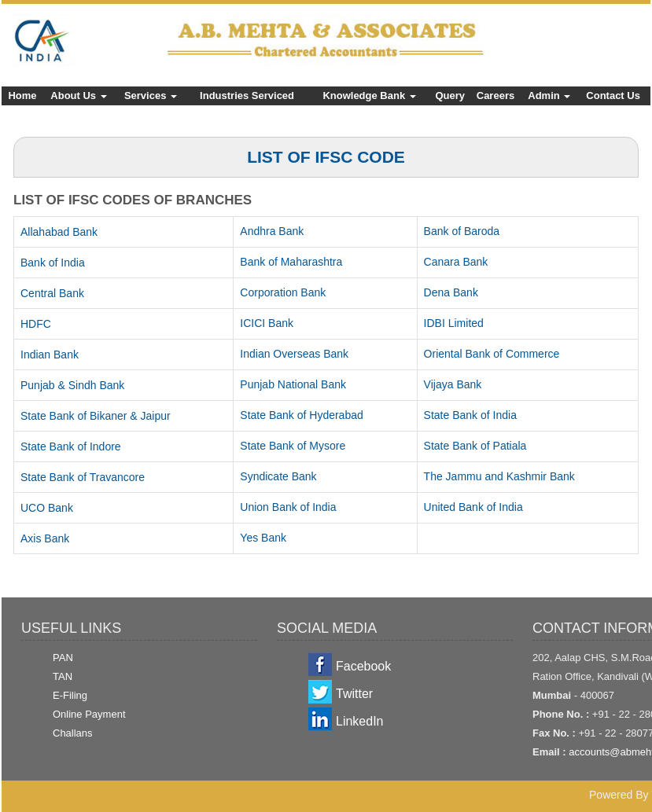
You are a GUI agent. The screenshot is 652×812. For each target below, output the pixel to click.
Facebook (363, 666)
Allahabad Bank (59, 232)
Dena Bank (451, 292)
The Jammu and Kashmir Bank (499, 476)
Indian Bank (50, 355)
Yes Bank (263, 538)
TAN (63, 676)
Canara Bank (456, 262)
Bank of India (53, 263)
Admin (549, 96)
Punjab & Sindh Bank (72, 385)
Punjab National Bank (293, 384)
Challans (73, 733)
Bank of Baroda (462, 231)
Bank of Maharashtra (291, 262)
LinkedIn (360, 721)
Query (450, 96)
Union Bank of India (288, 507)
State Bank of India (470, 415)
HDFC (36, 324)
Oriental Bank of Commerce (492, 354)
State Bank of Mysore (293, 446)
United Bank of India (473, 507)
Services (151, 96)
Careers (495, 96)
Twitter (354, 694)
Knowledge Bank (369, 96)
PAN (63, 658)
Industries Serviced (247, 96)
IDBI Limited (454, 323)
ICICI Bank (267, 323)
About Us (78, 96)
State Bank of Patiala (475, 446)
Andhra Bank (272, 231)
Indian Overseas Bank (294, 354)
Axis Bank (45, 538)
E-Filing (70, 695)
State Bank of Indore (71, 446)
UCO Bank (47, 508)
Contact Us (613, 96)
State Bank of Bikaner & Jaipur (96, 416)
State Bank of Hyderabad (301, 415)
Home (22, 96)
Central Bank (52, 293)
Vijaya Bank (453, 384)
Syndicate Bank (278, 476)
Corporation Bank (283, 292)
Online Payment (89, 714)
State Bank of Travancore (83, 477)
